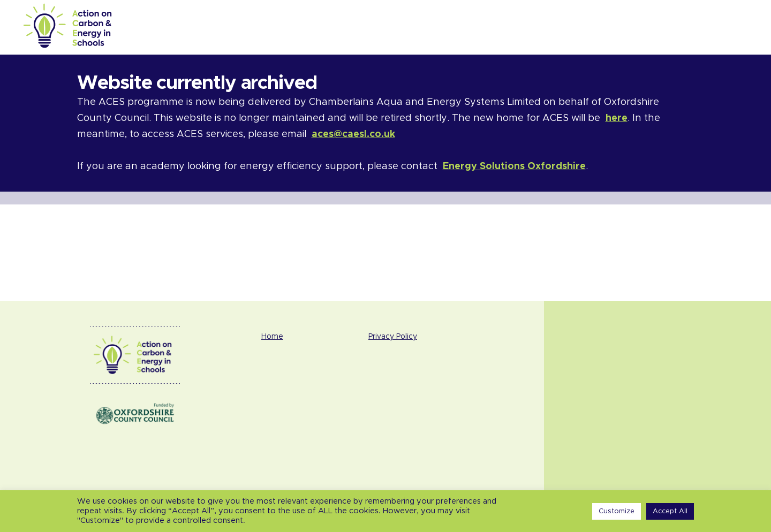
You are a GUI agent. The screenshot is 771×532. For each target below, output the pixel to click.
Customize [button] (617, 511)
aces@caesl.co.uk (353, 134)
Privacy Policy (393, 337)
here (617, 118)
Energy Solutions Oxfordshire (514, 166)
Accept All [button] (670, 511)
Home (272, 337)
